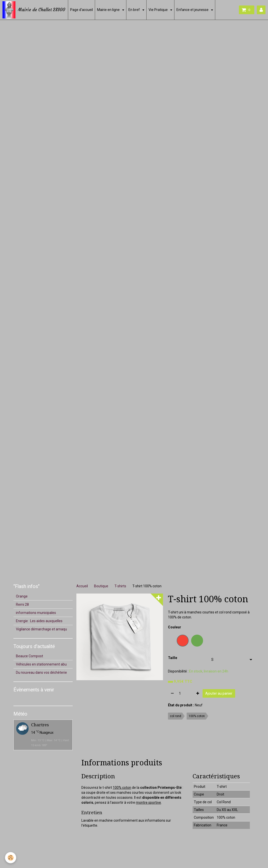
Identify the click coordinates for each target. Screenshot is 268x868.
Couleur (175, 627)
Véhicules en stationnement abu (41, 664)
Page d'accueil (81, 10)
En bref (134, 10)
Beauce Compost (29, 656)
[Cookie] (11, 858)
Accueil (82, 586)
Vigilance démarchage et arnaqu (41, 629)
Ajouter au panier (219, 693)
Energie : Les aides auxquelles (39, 621)
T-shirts (120, 586)
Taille (173, 658)
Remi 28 (22, 604)
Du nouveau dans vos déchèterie (41, 672)
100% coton (197, 716)
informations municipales (36, 613)
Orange (22, 596)
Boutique (101, 586)
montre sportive (148, 802)
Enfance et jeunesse (193, 10)
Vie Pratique (159, 10)
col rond (176, 716)
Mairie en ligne (109, 10)
